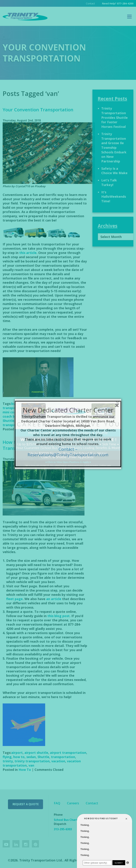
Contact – (68, 449)
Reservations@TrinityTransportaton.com (68, 455)
